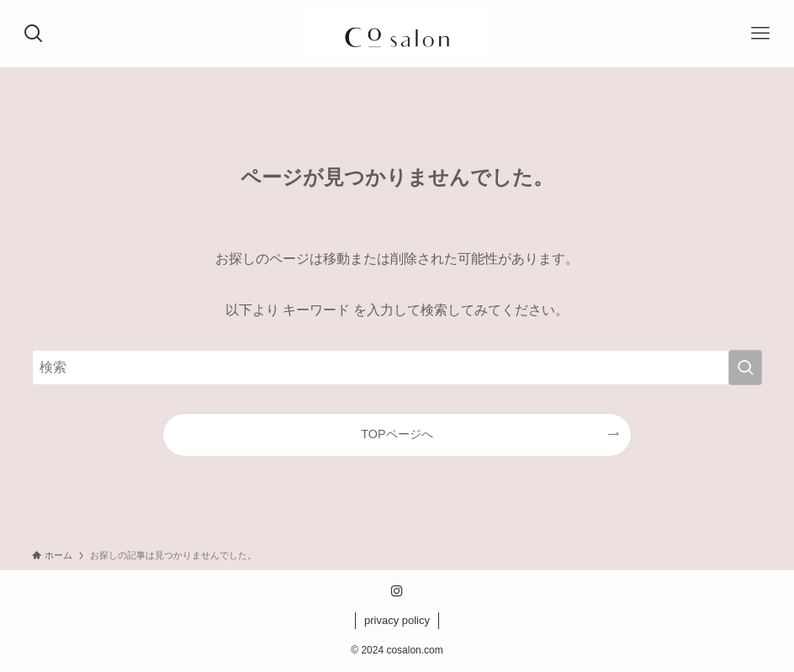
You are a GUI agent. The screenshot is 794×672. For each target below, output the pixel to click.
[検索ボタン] (34, 34)
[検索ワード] (397, 368)
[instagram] (397, 591)
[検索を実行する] (745, 368)
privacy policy (397, 620)
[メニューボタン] (760, 34)
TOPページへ (397, 434)
